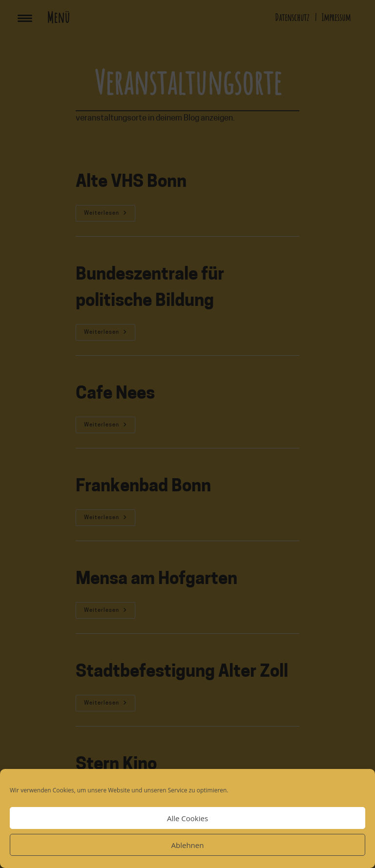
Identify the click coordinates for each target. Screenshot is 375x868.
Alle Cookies (187, 818)
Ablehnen (188, 845)
